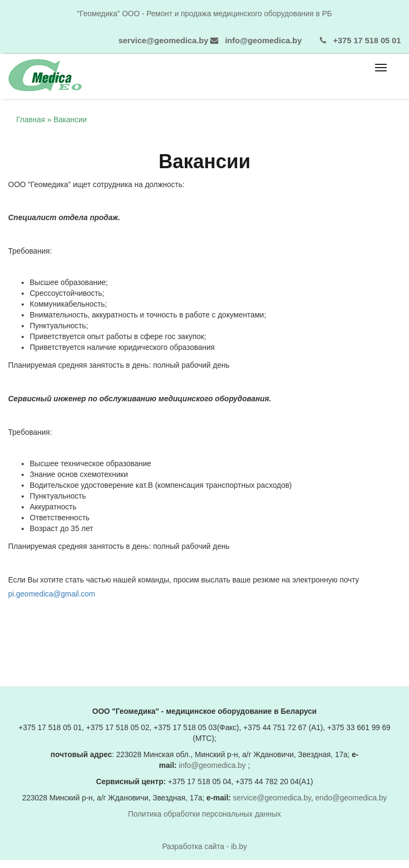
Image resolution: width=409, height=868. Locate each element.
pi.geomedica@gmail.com (52, 594)
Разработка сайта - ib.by (204, 846)
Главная (31, 120)
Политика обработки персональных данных (204, 814)
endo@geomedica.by (351, 798)
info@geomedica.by (263, 40)
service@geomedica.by (163, 40)
